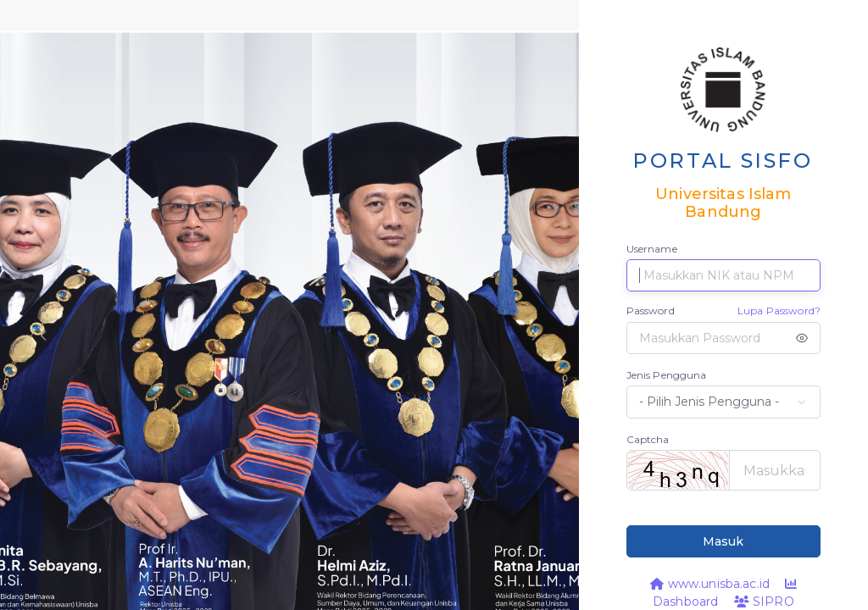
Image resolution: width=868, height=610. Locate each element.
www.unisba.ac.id (709, 584)
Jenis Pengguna (667, 375)
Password (651, 311)
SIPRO (764, 602)
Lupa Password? (779, 311)
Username (652, 249)
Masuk (723, 541)
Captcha (648, 439)
